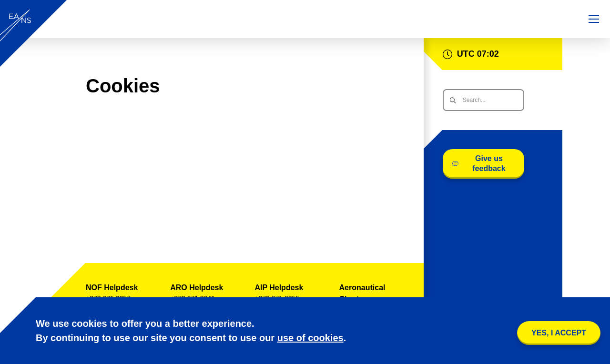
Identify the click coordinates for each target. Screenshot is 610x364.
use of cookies (310, 338)
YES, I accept (559, 333)
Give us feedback (479, 163)
